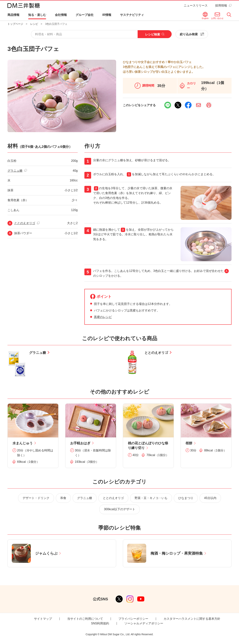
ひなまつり (186, 498)
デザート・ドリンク (36, 498)
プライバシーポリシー (133, 619)
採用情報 (221, 6)
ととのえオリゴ (25, 223)
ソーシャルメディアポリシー (144, 623)
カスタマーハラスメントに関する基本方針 (192, 619)
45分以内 (210, 498)
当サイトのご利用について (85, 619)
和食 (63, 498)
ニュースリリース (196, 6)
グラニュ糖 (15, 171)
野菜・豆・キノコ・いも (151, 498)
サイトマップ (43, 619)
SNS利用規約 (100, 623)
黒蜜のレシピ (103, 317)
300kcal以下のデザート (119, 509)
